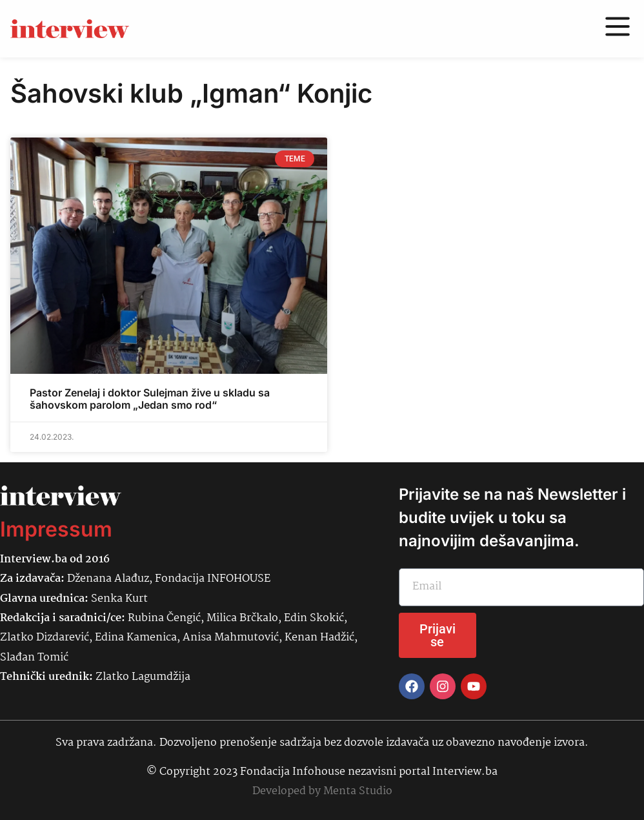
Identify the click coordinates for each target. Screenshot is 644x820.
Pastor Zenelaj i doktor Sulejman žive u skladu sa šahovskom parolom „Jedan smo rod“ (150, 399)
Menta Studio (358, 791)
